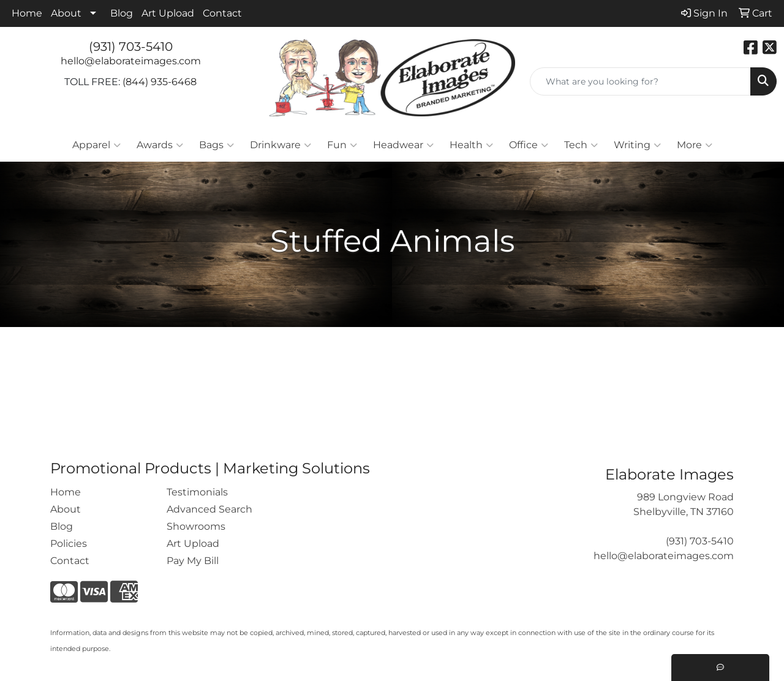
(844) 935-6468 (160, 82)
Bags (217, 145)
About (66, 13)
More (695, 145)
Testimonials (197, 492)
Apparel (96, 145)
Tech (581, 145)
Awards (160, 145)
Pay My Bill (193, 561)
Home (27, 13)
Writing (637, 145)
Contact (222, 13)
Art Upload (168, 13)
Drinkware (281, 145)
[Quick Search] (640, 81)
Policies (69, 544)
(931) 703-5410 (131, 47)
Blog (122, 13)
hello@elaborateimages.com (131, 61)
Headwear (403, 145)
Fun (342, 145)
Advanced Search (209, 509)
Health (471, 145)
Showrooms (196, 526)
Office (529, 145)
